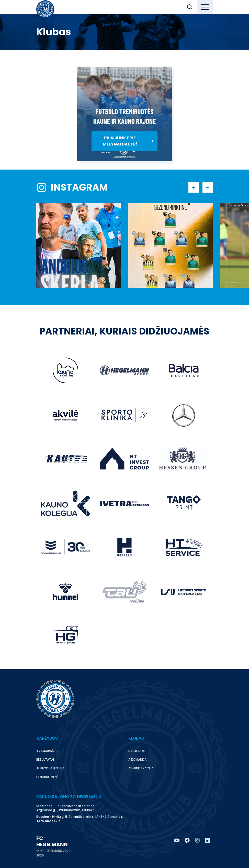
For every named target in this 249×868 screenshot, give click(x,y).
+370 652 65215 (48, 821)
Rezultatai (45, 760)
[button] (190, 7)
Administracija (141, 768)
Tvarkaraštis (47, 751)
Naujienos (137, 751)
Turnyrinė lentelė (50, 768)
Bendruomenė (47, 777)
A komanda (137, 760)
